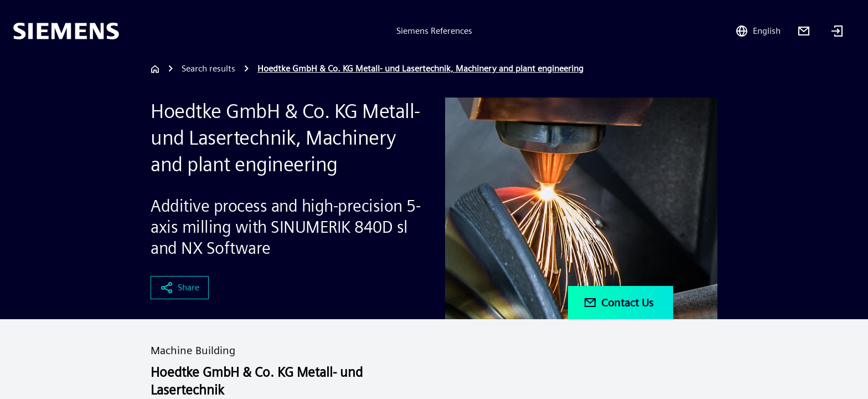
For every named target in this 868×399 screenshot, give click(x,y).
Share (180, 288)
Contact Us (618, 303)
